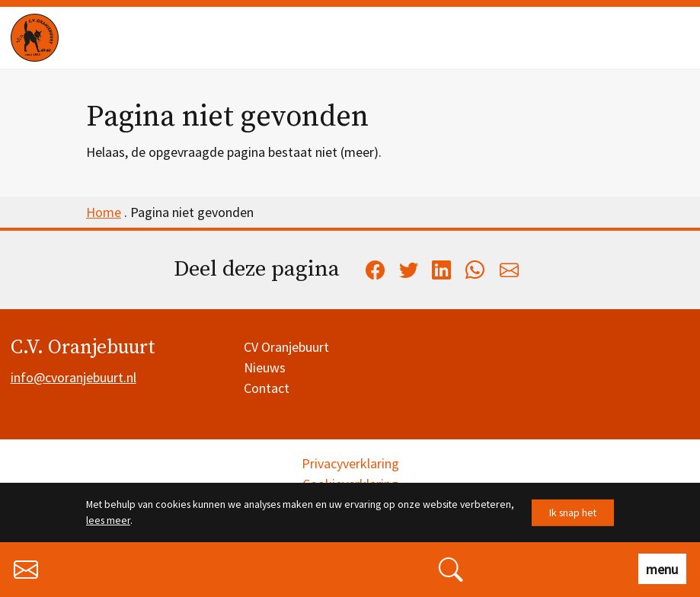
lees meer (108, 520)
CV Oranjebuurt (286, 347)
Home (104, 212)
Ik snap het (573, 512)
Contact (267, 388)
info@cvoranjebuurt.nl (74, 377)
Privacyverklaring (350, 463)
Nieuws (265, 367)
